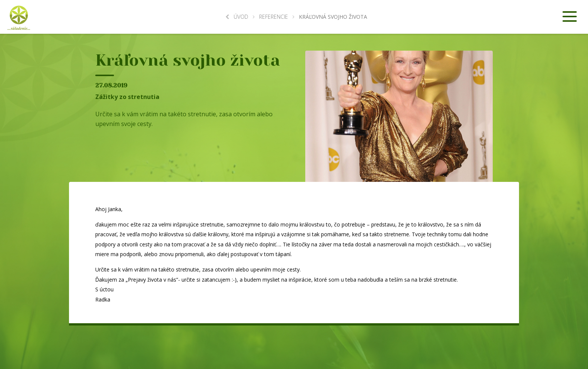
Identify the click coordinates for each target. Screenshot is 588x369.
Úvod (237, 17)
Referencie (274, 17)
